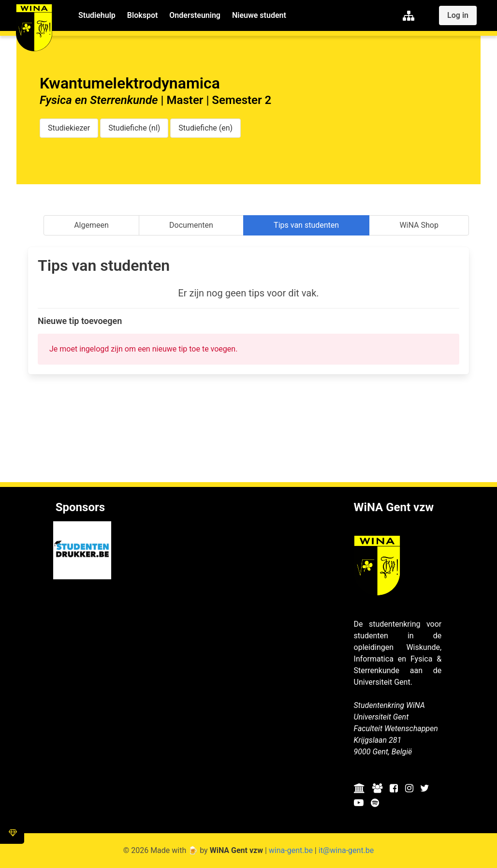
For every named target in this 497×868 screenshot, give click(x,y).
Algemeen (91, 225)
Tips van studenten (306, 225)
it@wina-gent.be (346, 850)
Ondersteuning (195, 15)
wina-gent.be (291, 850)
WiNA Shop (419, 225)
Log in (458, 15)
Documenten (191, 225)
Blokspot (142, 15)
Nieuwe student (259, 15)
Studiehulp (97, 15)
